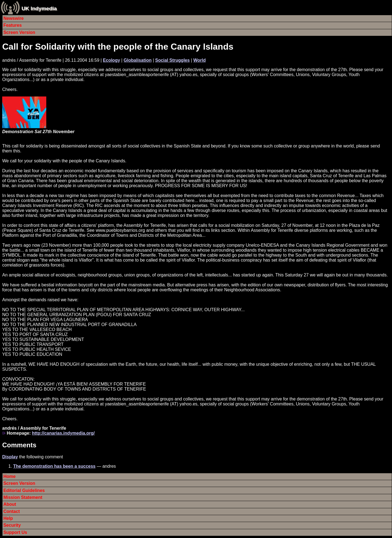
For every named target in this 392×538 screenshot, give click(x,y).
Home (9, 476)
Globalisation (138, 60)
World (200, 60)
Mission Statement (23, 497)
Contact (12, 511)
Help (8, 518)
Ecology (112, 60)
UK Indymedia (39, 8)
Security (12, 525)
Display (10, 457)
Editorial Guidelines (24, 490)
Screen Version (19, 32)
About (10, 504)
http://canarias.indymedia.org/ (63, 433)
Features (13, 25)
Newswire (13, 18)
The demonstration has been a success (54, 466)
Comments (19, 445)
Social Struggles (172, 60)
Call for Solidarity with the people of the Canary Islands (118, 47)
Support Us (15, 532)
